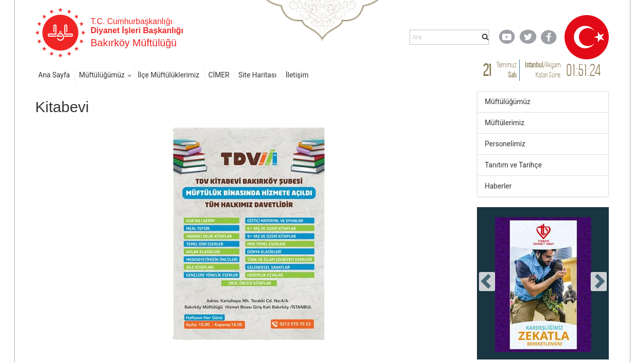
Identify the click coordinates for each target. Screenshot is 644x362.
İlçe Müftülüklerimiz (169, 75)
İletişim (297, 75)
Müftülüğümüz (102, 75)
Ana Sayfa (54, 75)
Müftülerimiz (505, 123)
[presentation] (487, 282)
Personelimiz (505, 144)
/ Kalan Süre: (543, 70)
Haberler (498, 186)
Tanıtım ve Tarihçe (513, 165)
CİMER (219, 75)
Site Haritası (258, 75)
